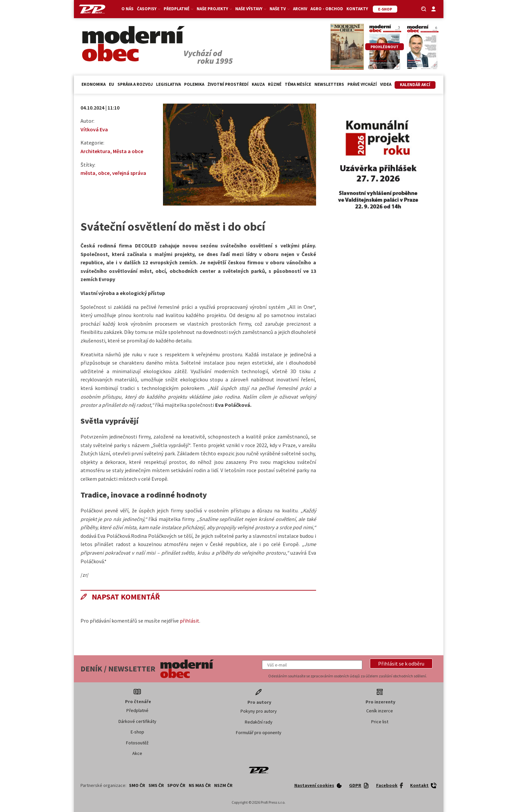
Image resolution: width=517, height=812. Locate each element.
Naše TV (280, 9)
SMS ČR (156, 785)
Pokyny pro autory (259, 711)
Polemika (194, 84)
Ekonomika (94, 84)
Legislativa (168, 84)
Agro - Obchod (327, 9)
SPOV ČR (176, 785)
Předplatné (178, 9)
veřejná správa (129, 173)
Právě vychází (362, 84)
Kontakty (357, 9)
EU (112, 84)
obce (104, 173)
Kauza (258, 84)
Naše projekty (214, 9)
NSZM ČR (223, 785)
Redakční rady (259, 722)
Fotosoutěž (137, 743)
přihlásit (190, 621)
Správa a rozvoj (135, 84)
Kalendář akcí (415, 85)
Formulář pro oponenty (259, 732)
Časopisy (149, 9)
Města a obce (128, 151)
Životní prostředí (228, 84)
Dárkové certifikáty (137, 721)
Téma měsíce (298, 84)
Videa (386, 84)
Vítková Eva (94, 129)
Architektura (95, 151)
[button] (401, 664)
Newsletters (329, 84)
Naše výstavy (251, 9)
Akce (137, 753)
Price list (380, 722)
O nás (128, 9)
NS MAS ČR (200, 785)
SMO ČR (137, 785)
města (88, 173)
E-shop (137, 732)
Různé (275, 84)
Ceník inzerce (380, 711)
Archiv (300, 9)
